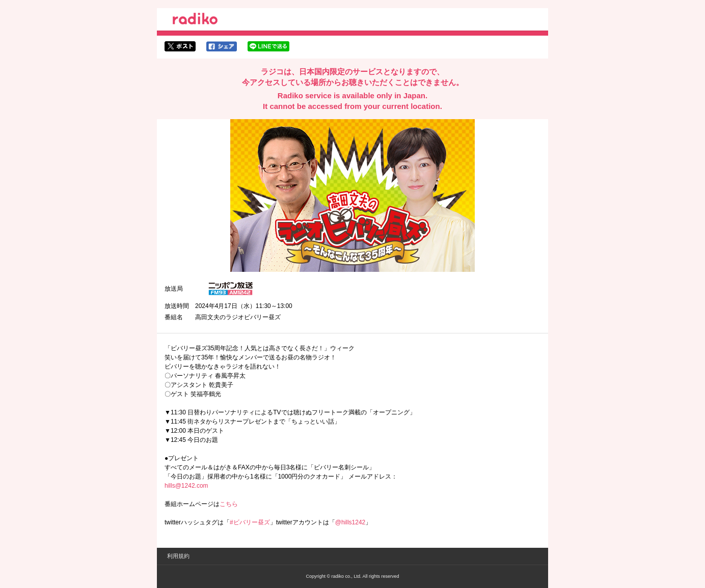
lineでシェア (268, 46)
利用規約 (178, 556)
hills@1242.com (186, 486)
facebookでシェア (222, 46)
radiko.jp (195, 20)
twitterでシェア (180, 46)
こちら (229, 504)
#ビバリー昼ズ (250, 522)
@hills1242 (350, 522)
